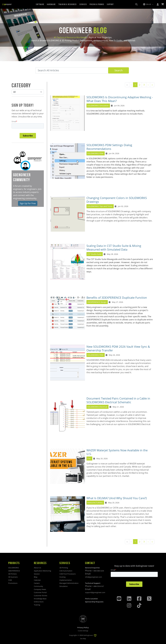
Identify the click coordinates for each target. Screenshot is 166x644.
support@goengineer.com (95, 592)
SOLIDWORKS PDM (95, 153)
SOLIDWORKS (14, 568)
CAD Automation (66, 571)
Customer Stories (41, 596)
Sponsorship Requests (94, 602)
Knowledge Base (40, 599)
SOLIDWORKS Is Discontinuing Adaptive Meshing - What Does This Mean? (120, 99)
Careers (37, 583)
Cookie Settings (83, 631)
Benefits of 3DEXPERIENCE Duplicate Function (117, 298)
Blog (36, 577)
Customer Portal (40, 592)
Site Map (83, 639)
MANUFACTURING (95, 503)
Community (38, 586)
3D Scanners (13, 577)
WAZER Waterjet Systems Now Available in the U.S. (117, 452)
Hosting (62, 577)
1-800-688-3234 (98, 571)
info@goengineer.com (94, 577)
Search (119, 70)
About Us (37, 568)
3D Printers (13, 574)
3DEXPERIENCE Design (97, 302)
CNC (89, 458)
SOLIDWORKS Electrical (97, 407)
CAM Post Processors (68, 574)
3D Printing (64, 568)
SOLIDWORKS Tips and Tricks (100, 206)
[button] (148, 4)
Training (37, 605)
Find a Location (91, 599)
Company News (40, 589)
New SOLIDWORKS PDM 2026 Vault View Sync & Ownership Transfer (118, 348)
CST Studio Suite (94, 254)
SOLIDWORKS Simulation (98, 106)
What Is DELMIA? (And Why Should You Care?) (117, 498)
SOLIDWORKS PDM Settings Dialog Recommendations (109, 147)
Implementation (66, 580)
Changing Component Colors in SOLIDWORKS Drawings (117, 200)
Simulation (64, 586)
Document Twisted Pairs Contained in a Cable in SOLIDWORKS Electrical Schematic (118, 400)
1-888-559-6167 (98, 586)
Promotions (13, 583)
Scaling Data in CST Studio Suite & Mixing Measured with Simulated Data (114, 248)
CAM (10, 580)
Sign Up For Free (28, 203)
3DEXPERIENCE (14, 571)
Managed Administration (69, 583)
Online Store (39, 602)
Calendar (37, 580)
